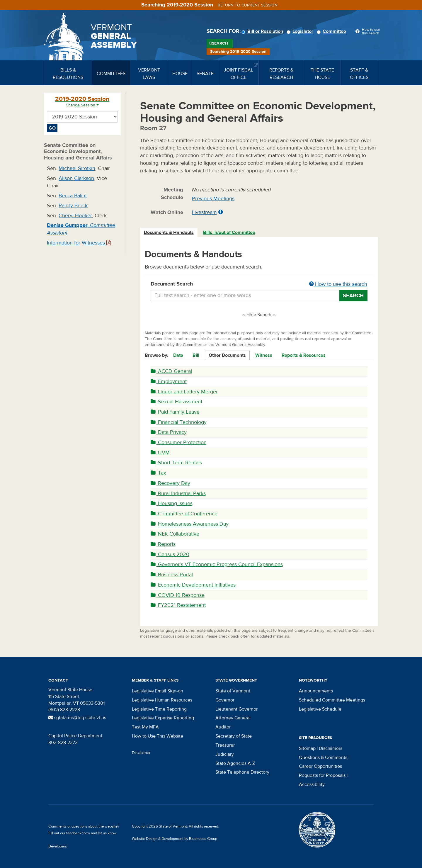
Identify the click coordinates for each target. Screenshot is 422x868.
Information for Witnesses (79, 243)
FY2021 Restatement (178, 605)
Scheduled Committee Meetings (332, 700)
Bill (196, 355)
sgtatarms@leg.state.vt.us (77, 718)
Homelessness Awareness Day (190, 524)
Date (178, 355)
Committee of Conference (184, 514)
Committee (332, 31)
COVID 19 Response (178, 595)
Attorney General (233, 718)
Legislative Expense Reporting (163, 718)
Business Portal (172, 575)
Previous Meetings (213, 199)
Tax (158, 473)
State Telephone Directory (242, 772)
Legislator (301, 31)
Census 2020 (170, 554)
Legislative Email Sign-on (158, 691)
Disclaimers (331, 748)
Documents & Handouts (169, 232)
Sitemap (307, 748)
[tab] (169, 233)
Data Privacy (169, 432)
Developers (58, 846)
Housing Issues (172, 503)
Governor (225, 700)
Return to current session (248, 5)
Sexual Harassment (176, 402)
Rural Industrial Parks (178, 494)
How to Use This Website (158, 736)
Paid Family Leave (175, 412)
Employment (169, 382)
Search (220, 43)
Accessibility (312, 784)
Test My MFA (145, 727)
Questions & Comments (323, 757)
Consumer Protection (179, 443)
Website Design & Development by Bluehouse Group (175, 839)
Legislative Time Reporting (159, 709)
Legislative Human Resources (162, 700)
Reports (163, 544)
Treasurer (225, 745)
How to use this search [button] (338, 284)
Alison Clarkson (76, 178)
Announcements (316, 691)
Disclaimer (141, 753)
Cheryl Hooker (75, 216)
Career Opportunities (320, 766)
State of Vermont (233, 691)
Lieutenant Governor (236, 709)
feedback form (78, 833)
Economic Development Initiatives (193, 585)
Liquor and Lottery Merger (184, 392)
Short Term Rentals (176, 463)
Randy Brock (73, 206)
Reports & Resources (304, 355)
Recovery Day (170, 483)
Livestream (204, 212)
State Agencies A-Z (235, 763)
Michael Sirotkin (77, 168)
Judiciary (225, 754)
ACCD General (171, 371)
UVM (160, 453)
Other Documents (227, 355)
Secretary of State (234, 736)
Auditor (223, 727)
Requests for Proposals (322, 775)
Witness (264, 355)
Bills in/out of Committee (229, 232)
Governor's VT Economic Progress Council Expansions (217, 564)
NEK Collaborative (175, 534)
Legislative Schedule (320, 709)
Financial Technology (179, 422)
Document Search (259, 284)
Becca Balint (73, 196)
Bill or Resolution (263, 31)
